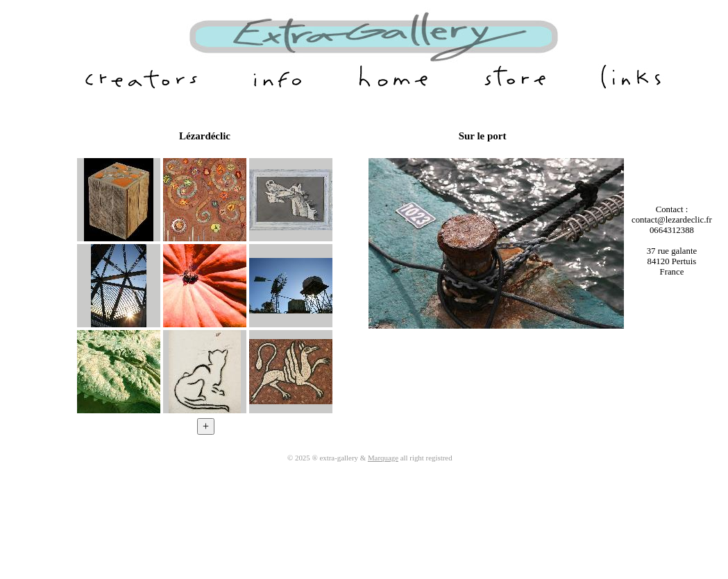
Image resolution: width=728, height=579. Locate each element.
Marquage (383, 458)
